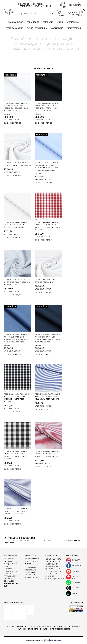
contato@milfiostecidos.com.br (61, 579)
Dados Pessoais (32, 559)
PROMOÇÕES (33, 22)
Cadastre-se (23, 4)
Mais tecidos (74, 28)
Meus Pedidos (38, 4)
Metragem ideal (32, 577)
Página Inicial (10, 559)
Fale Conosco (10, 561)
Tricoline (48, 22)
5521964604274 (75, 5)
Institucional (10, 555)
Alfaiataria (73, 22)
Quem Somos (10, 569)
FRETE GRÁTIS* (26, 6)
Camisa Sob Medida (37, 28)
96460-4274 (63, 5)
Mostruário (57, 28)
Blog (49, 6)
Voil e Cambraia (15, 28)
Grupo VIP (39, 6)
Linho (60, 22)
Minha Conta (30, 555)
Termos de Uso (11, 571)
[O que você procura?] (52, 14)
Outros (28, 564)
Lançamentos (16, 22)
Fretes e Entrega (12, 584)
